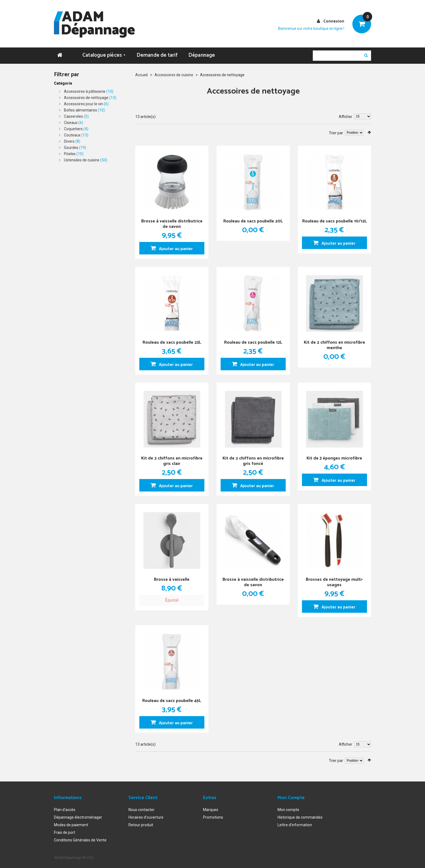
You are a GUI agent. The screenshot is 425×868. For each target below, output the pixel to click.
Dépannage (202, 53)
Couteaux (72, 133)
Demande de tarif (157, 53)
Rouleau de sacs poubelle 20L (253, 219)
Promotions (213, 816)
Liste (145, 130)
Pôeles (70, 152)
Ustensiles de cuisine (82, 158)
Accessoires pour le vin (83, 102)
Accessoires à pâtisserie (85, 90)
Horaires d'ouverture (146, 816)
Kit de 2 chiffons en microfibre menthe (334, 343)
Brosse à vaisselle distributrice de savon (172, 221)
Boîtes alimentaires (81, 108)
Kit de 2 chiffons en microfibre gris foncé (253, 459)
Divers (69, 139)
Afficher (346, 115)
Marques (211, 808)
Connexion (334, 21)
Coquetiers (73, 127)
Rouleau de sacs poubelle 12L (253, 340)
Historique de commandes (300, 816)
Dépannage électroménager (78, 816)
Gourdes (71, 146)
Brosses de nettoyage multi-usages (334, 580)
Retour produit (141, 823)
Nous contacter (141, 808)
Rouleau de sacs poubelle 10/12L (334, 221)
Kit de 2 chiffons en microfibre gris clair (172, 459)
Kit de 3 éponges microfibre (334, 456)
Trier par (336, 131)
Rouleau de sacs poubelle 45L (172, 698)
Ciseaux (71, 121)
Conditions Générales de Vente (80, 838)
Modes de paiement (71, 823)
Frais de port (65, 831)
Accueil (141, 73)
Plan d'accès (65, 808)
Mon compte (288, 808)
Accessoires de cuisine (174, 73)
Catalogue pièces (104, 53)
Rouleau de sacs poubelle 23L (172, 340)
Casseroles (73, 114)
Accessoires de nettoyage (86, 96)
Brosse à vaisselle (172, 577)
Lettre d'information (295, 823)
